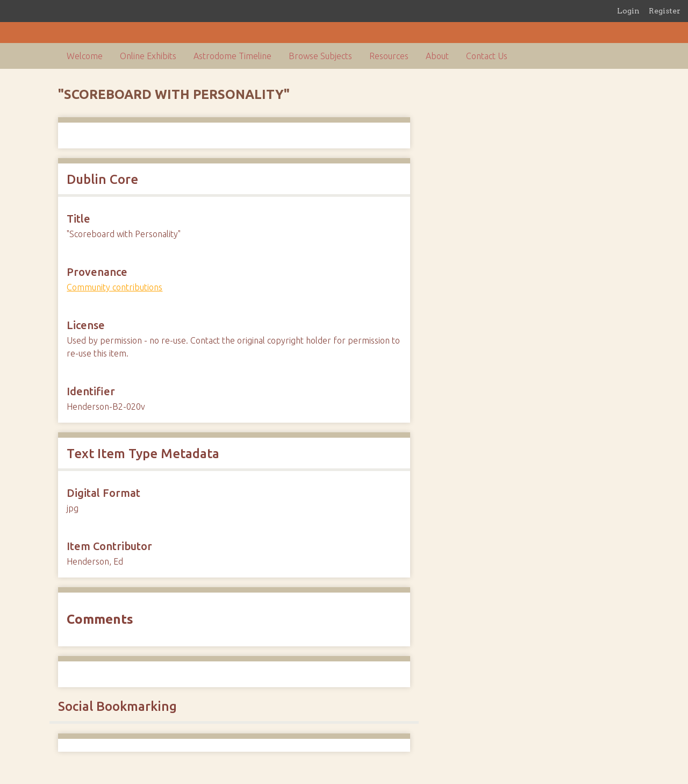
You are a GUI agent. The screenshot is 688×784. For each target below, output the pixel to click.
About (437, 56)
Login (628, 11)
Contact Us (487, 56)
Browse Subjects (320, 56)
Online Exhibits (148, 56)
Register (665, 11)
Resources (389, 56)
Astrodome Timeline (232, 56)
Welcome (85, 56)
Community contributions (114, 287)
